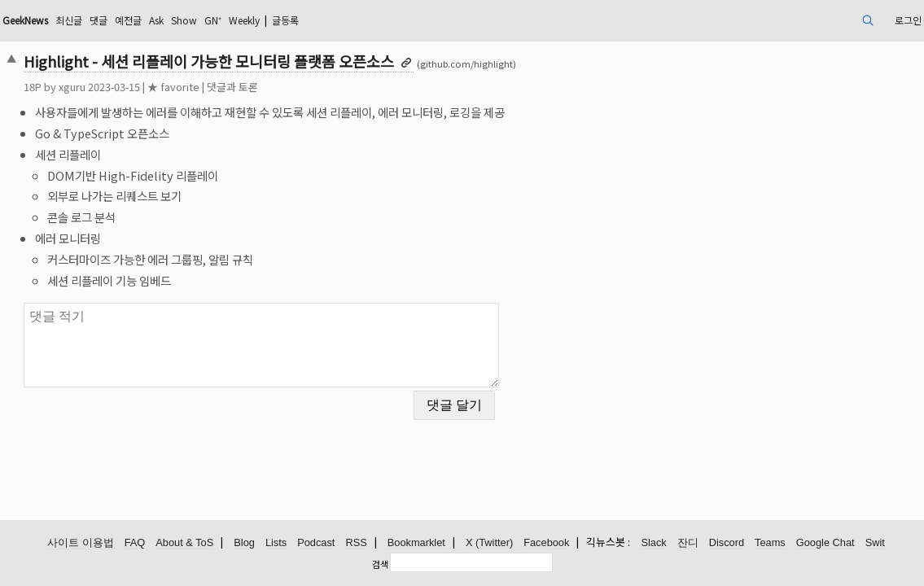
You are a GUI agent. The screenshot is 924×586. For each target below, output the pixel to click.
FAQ (135, 543)
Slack (653, 543)
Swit (875, 543)
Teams (770, 543)
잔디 (688, 543)
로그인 (814, 20)
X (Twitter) (489, 543)
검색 (380, 564)
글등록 (432, 20)
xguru (161, 87)
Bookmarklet (416, 543)
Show (310, 20)
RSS (356, 543)
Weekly (382, 20)
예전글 (245, 20)
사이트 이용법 (81, 543)
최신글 (177, 20)
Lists (276, 543)
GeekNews (125, 20)
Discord (727, 543)
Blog (244, 543)
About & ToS (184, 543)
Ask (278, 20)
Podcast (316, 543)
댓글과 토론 (321, 87)
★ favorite (262, 87)
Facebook (546, 543)
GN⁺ (344, 20)
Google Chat (825, 543)
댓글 (211, 20)
